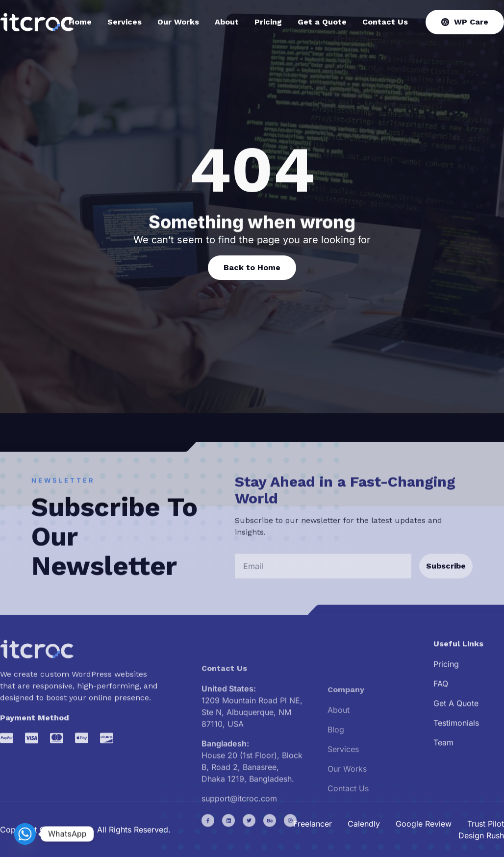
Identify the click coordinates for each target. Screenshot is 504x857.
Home (80, 22)
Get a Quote (322, 22)
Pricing (268, 22)
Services (125, 22)
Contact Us (385, 22)
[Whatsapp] (25, 834)
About (227, 22)
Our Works (178, 22)
